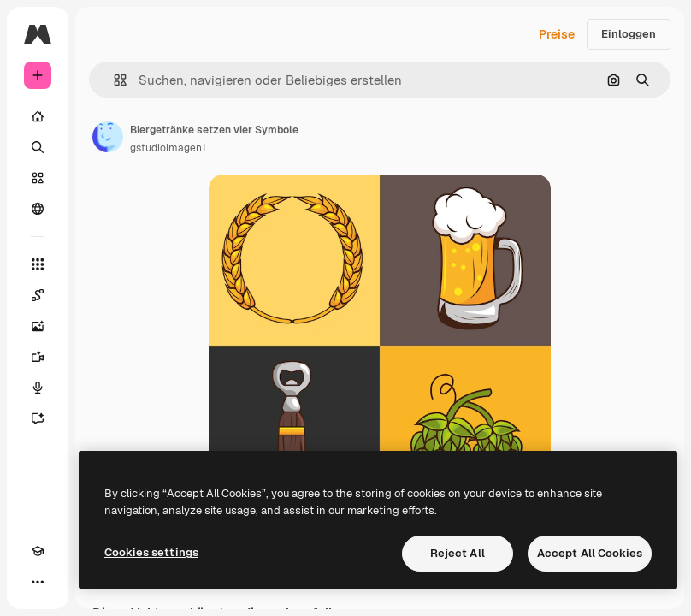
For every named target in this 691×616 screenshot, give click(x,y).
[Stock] (38, 178)
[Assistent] (38, 418)
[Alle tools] (38, 264)
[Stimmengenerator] (38, 388)
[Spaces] (38, 295)
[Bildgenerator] (38, 326)
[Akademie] (38, 551)
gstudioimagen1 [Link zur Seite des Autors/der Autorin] (168, 148)
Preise (557, 34)
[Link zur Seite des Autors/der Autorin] (108, 137)
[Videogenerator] (38, 357)
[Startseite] (38, 116)
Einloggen (629, 34)
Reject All (458, 553)
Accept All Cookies (590, 553)
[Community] (38, 209)
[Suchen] (38, 147)
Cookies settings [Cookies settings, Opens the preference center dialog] (151, 552)
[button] (113, 80)
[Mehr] (38, 582)
